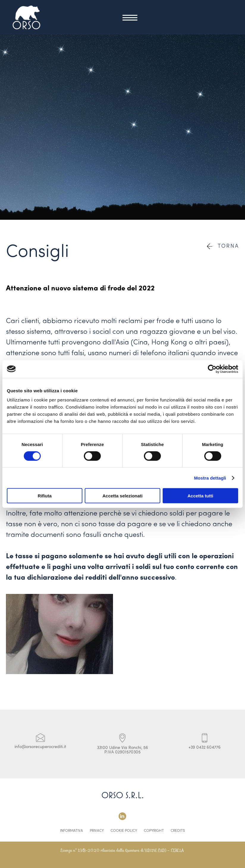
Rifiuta (45, 496)
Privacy (97, 831)
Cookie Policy (124, 831)
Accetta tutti (200, 496)
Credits (178, 831)
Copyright (154, 831)
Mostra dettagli (210, 478)
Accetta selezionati (122, 496)
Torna (223, 246)
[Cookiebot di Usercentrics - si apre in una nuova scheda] (212, 369)
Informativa (72, 831)
